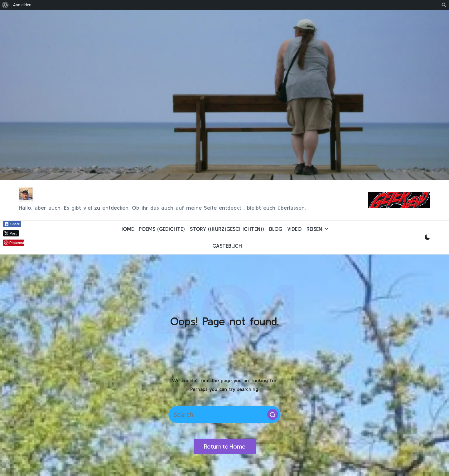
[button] (273, 414)
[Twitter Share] (11, 233)
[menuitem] (5, 5)
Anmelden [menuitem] (22, 5)
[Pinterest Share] (14, 243)
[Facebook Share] (12, 224)
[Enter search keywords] (224, 414)
